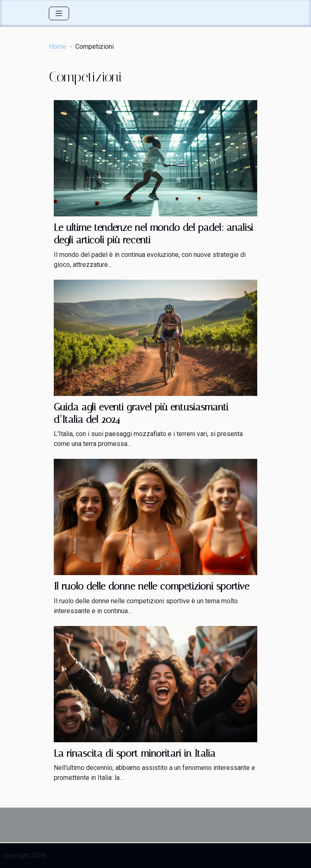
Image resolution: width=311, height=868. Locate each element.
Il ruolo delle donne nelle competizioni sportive (152, 586)
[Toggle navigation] (59, 13)
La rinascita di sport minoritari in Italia (135, 753)
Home (57, 47)
